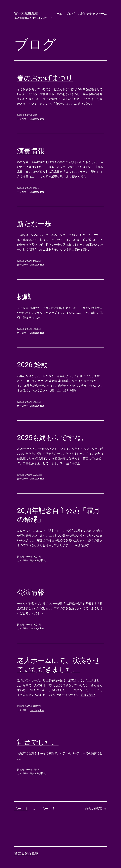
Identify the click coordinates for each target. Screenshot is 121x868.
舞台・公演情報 (38, 560)
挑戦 (24, 297)
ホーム (58, 14)
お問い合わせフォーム (93, 14)
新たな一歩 (34, 224)
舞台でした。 (38, 742)
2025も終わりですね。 (53, 438)
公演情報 (31, 592)
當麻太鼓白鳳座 (26, 13)
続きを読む (85, 104)
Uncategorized (37, 119)
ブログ (70, 14)
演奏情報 (31, 151)
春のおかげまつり (45, 78)
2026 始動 (32, 365)
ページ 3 (48, 809)
